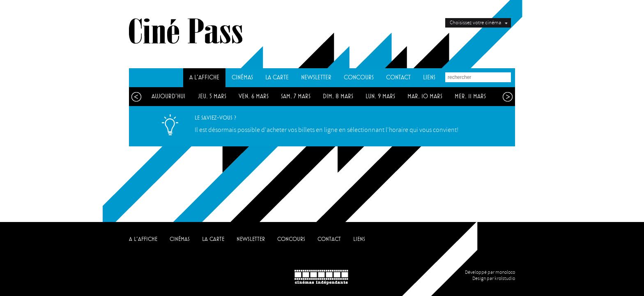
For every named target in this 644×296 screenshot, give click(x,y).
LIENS (429, 77)
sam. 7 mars (296, 96)
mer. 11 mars (470, 96)
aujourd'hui (168, 96)
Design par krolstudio (494, 279)
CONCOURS (359, 77)
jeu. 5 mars (212, 96)
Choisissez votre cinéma (475, 23)
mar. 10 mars (425, 96)
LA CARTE (277, 77)
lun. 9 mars (380, 96)
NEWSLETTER (316, 77)
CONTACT (398, 77)
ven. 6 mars (254, 96)
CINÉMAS (242, 77)
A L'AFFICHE (204, 77)
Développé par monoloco (490, 272)
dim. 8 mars (338, 96)
